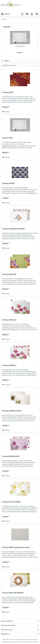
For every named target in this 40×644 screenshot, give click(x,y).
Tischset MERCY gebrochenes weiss (16, 547)
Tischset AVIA (20, 46)
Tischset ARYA (8, 92)
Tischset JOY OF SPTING (11, 502)
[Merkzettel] (27, 14)
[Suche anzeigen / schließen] (22, 14)
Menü (5, 14)
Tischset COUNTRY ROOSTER (13, 229)
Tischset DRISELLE (9, 320)
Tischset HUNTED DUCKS (12, 411)
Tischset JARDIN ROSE (11, 456)
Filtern (5, 61)
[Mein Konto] (32, 14)
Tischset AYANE (8, 183)
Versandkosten (34, 639)
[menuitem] (5, 14)
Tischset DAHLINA (9, 274)
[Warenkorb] (37, 14)
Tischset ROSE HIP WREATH (13, 593)
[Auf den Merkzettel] (6, 112)
